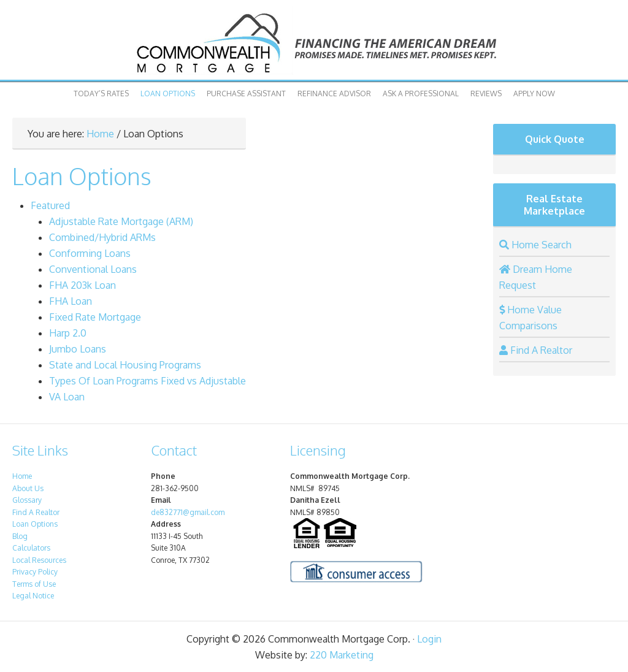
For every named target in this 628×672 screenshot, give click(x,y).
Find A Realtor (36, 512)
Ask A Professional (421, 94)
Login (429, 639)
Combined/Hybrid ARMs (102, 237)
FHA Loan (71, 301)
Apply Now (534, 94)
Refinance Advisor (334, 94)
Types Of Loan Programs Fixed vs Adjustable (147, 381)
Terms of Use (34, 584)
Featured (50, 205)
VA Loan (67, 397)
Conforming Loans (90, 253)
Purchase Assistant (246, 94)
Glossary (27, 500)
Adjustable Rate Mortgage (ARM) (121, 221)
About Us (28, 488)
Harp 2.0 (68, 333)
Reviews (486, 94)
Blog (20, 536)
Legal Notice (33, 596)
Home (100, 134)
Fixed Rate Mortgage (95, 317)
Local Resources (39, 560)
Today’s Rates (101, 94)
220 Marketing (342, 655)
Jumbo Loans (78, 349)
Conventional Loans (93, 269)
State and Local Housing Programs (125, 365)
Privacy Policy (35, 572)
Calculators (31, 548)
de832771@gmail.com (188, 512)
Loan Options (168, 94)
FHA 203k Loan (82, 285)
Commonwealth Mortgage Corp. (314, 43)
